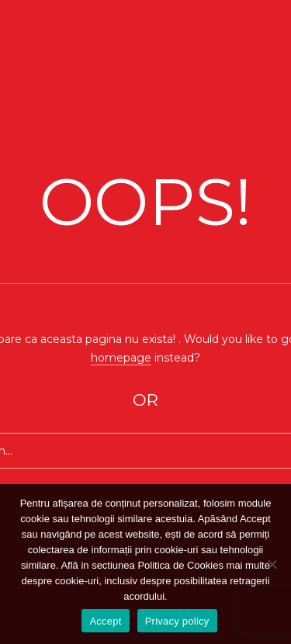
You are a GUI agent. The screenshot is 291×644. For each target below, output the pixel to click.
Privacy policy (177, 621)
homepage (121, 357)
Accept (105, 621)
